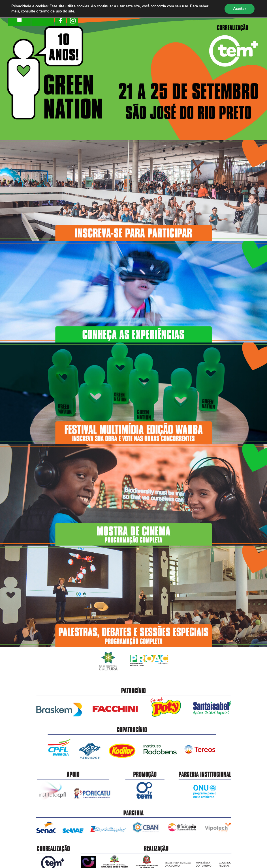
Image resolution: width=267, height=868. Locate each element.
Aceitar (240, 9)
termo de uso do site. (57, 11)
